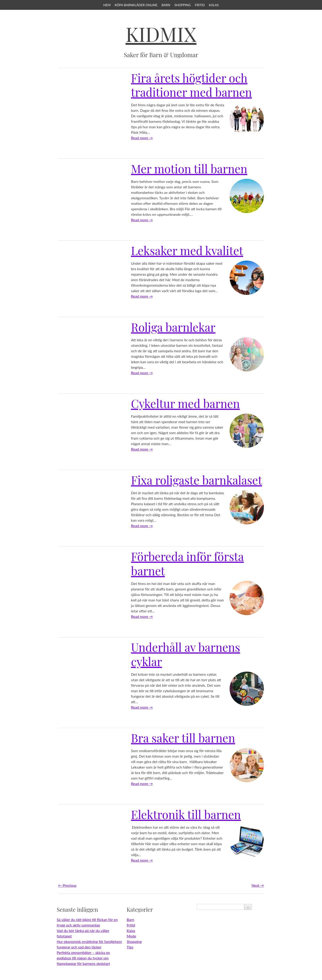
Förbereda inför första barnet (187, 563)
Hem (107, 5)
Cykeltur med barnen (185, 403)
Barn (166, 5)
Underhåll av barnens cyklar (186, 654)
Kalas (214, 5)
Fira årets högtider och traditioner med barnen (192, 85)
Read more (142, 138)
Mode (131, 936)
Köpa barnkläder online (136, 5)
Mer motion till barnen (189, 169)
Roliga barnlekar (173, 327)
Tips (130, 947)
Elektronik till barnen (186, 814)
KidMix (161, 34)
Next (258, 885)
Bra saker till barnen (183, 738)
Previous (67, 885)
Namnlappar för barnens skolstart (83, 963)
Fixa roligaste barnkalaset (197, 480)
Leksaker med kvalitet (187, 250)
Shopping (182, 5)
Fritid (200, 5)
